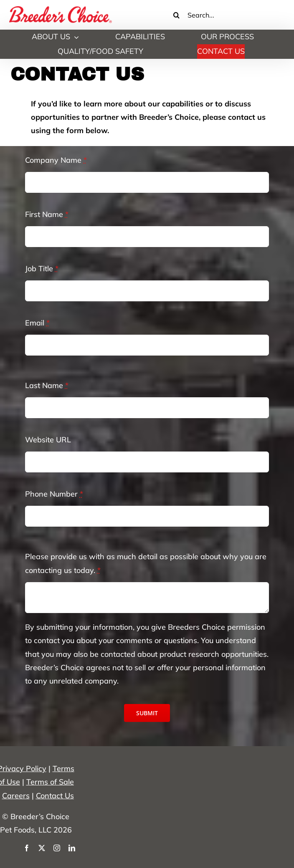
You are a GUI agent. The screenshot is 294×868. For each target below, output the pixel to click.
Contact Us (55, 796)
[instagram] (57, 848)
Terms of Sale (50, 782)
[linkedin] (72, 848)
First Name (47, 214)
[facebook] (27, 848)
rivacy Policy (24, 768)
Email (37, 323)
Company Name (56, 160)
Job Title (42, 269)
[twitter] (42, 848)
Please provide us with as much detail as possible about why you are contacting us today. (146, 563)
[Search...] (224, 15)
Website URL (48, 440)
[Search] (177, 15)
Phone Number (54, 494)
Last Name (47, 385)
